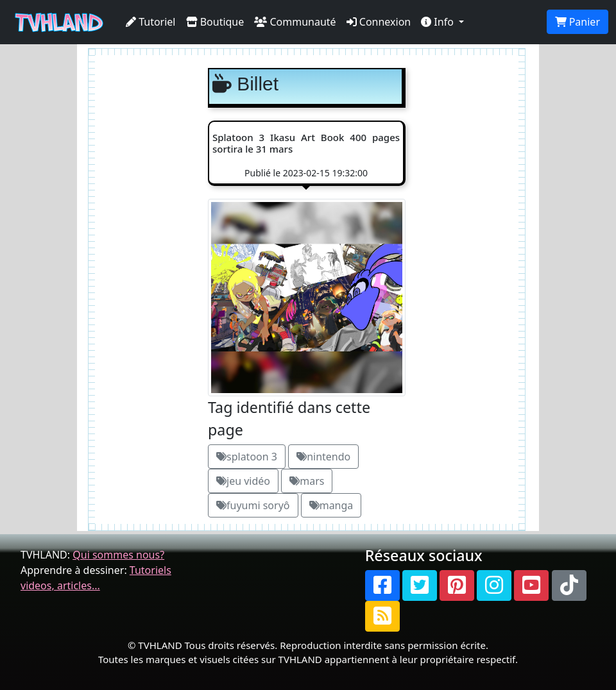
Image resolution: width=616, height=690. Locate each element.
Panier (577, 22)
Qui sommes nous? (118, 555)
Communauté (295, 22)
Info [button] (439, 22)
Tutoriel (151, 22)
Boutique (215, 22)
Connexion (379, 22)
